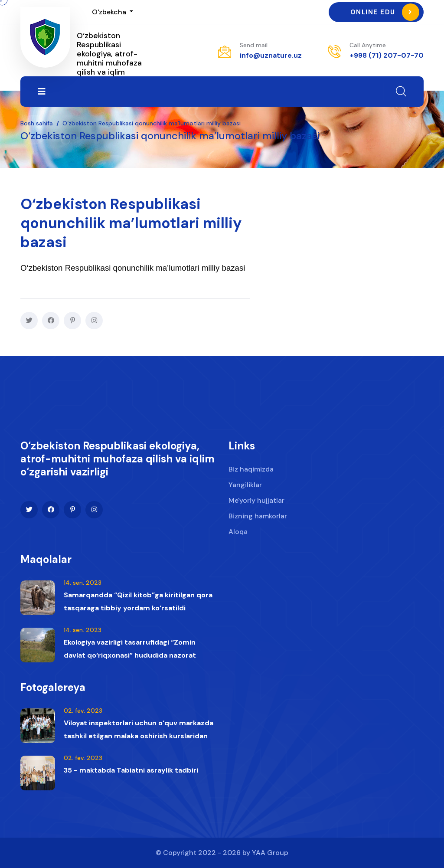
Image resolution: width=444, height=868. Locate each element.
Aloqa (238, 533)
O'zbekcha (110, 12)
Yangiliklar (245, 486)
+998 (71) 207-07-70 (387, 55)
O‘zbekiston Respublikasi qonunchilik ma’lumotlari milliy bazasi (152, 123)
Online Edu (385, 12)
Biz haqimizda (251, 471)
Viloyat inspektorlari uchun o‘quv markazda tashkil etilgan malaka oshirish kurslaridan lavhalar (139, 739)
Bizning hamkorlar (258, 518)
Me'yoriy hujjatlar (256, 502)
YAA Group (270, 853)
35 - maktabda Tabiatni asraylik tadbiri (131, 773)
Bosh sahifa (37, 123)
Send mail (254, 45)
